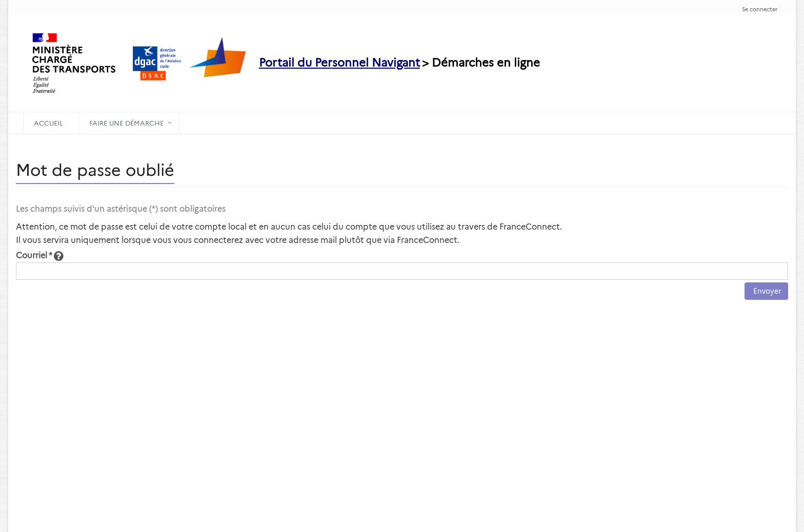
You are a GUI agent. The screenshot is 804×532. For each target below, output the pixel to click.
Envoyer (766, 291)
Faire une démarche (126, 123)
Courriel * (39, 255)
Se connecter (760, 9)
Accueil (48, 123)
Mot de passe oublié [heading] (95, 170)
